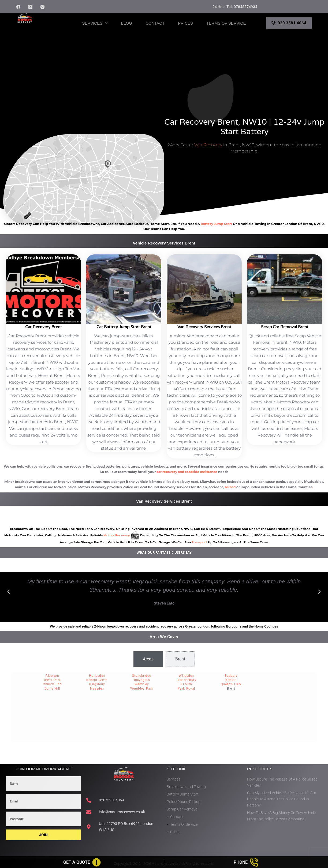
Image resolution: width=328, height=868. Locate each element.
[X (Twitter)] (30, 7)
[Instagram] (42, 7)
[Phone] (246, 862)
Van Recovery (208, 145)
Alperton (52, 676)
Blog (126, 23)
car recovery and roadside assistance (187, 472)
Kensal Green (97, 680)
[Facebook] (18, 7)
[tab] (148, 659)
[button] (9, 592)
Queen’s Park (231, 684)
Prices (185, 23)
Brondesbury (187, 680)
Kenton (231, 680)
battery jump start (216, 224)
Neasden (97, 689)
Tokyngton (142, 680)
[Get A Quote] (82, 862)
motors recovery (117, 535)
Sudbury (231, 676)
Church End (52, 684)
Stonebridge (142, 676)
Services (96, 23)
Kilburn (186, 684)
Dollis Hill (52, 689)
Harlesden (97, 676)
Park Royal (186, 689)
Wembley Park (142, 689)
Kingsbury (97, 684)
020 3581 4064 (289, 23)
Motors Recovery (42, 28)
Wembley (142, 684)
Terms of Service (226, 23)
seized (230, 487)
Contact (155, 23)
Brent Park (52, 680)
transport (199, 542)
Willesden (186, 676)
